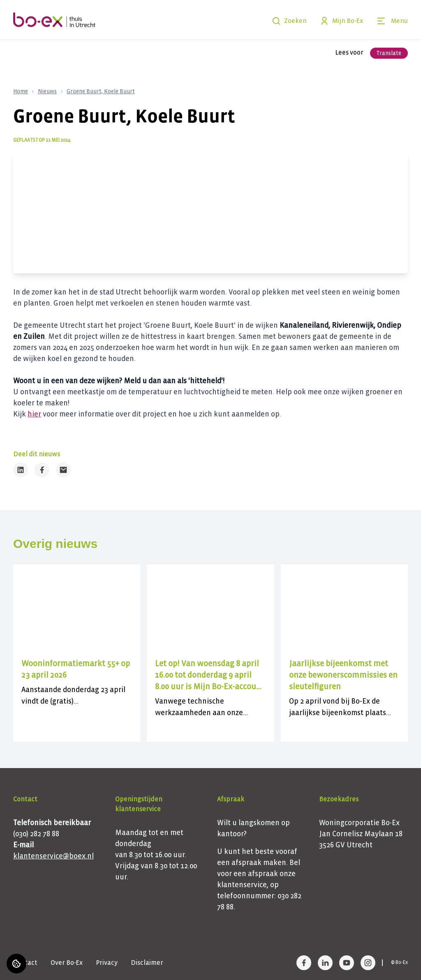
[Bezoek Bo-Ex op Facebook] (304, 963)
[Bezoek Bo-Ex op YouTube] (347, 963)
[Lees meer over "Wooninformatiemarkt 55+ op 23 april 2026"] (77, 669)
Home (21, 91)
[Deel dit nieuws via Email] (63, 470)
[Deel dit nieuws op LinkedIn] (21, 470)
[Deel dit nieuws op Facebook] (42, 470)
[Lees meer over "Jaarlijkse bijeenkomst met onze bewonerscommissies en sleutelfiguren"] (344, 675)
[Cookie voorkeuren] (16, 964)
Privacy (107, 963)
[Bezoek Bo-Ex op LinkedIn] (325, 963)
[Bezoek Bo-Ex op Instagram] (368, 963)
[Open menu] (392, 21)
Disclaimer (147, 963)
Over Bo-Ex (67, 963)
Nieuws (47, 91)
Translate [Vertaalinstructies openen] (389, 53)
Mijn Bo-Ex (341, 21)
